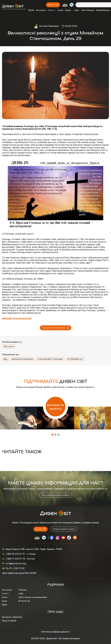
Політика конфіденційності (55, 632)
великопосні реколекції (22, 359)
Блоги (61, 10)
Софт (77, 10)
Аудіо (5, 601)
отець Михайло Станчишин (50, 359)
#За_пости (9, 346)
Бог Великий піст (75, 359)
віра (5, 359)
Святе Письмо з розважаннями (33, 597)
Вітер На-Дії (24, 601)
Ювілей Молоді (103, 10)
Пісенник (23, 590)
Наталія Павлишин (49, 26)
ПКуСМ (31, 10)
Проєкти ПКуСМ (9, 621)
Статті (52, 10)
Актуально (41, 10)
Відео (5, 605)
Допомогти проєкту (55, 407)
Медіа (69, 10)
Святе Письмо (88, 10)
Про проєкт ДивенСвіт (12, 617)
